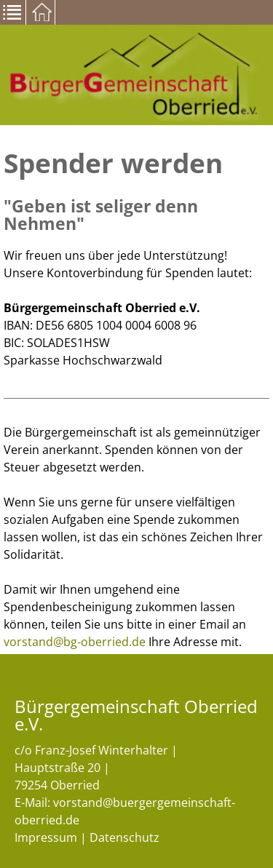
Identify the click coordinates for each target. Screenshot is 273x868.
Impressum (46, 837)
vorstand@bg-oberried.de (75, 642)
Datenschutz (124, 837)
